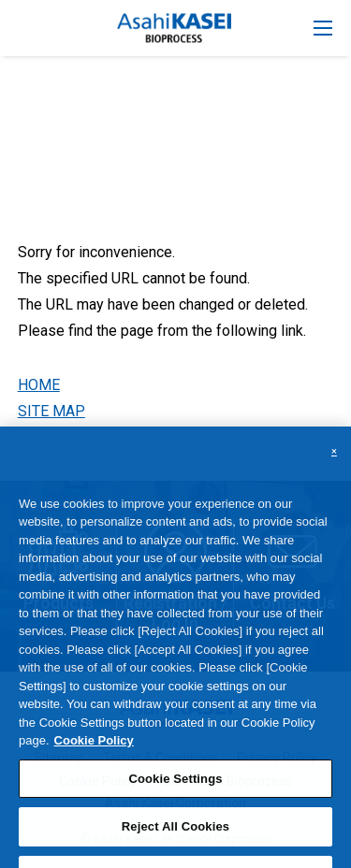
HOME (39, 385)
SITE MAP (51, 411)
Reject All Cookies (175, 838)
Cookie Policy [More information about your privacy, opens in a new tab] (94, 752)
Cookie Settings (175, 790)
